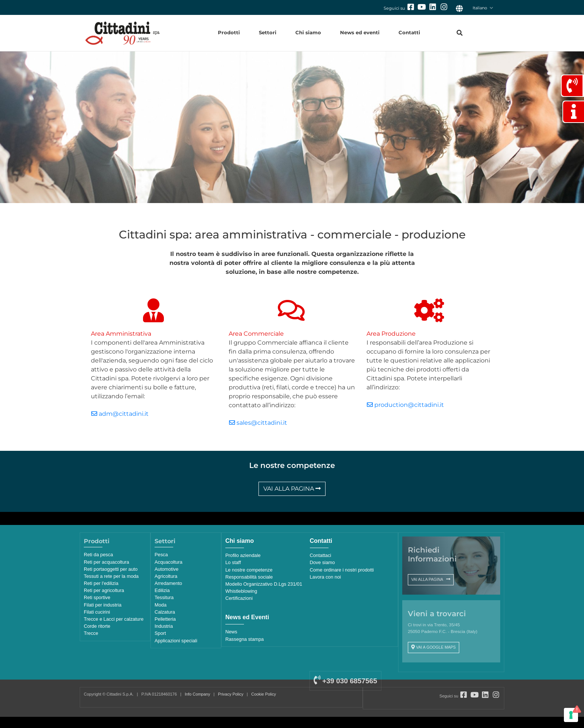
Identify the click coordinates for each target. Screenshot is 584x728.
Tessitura (164, 597)
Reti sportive (97, 597)
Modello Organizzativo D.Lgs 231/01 (264, 584)
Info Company (197, 694)
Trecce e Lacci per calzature (114, 619)
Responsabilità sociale (249, 577)
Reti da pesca (98, 555)
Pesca (161, 555)
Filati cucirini (97, 612)
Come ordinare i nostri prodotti (342, 570)
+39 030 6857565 (345, 681)
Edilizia (162, 590)
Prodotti (229, 32)
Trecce (91, 633)
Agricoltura (166, 576)
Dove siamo (323, 562)
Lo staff (233, 562)
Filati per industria (103, 605)
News (231, 632)
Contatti (409, 32)
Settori (268, 32)
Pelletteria (165, 619)
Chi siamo (308, 32)
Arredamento (168, 583)
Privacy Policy (231, 694)
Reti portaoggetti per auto (111, 569)
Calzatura (165, 612)
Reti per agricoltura (104, 590)
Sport (160, 633)
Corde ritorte (97, 626)
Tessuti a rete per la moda (111, 576)
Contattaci (321, 555)
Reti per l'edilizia (101, 583)
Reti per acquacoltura (107, 562)
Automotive (166, 569)
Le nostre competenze (249, 570)
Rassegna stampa (245, 639)
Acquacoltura (169, 562)
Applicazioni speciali (176, 641)
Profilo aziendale (243, 555)
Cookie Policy (264, 694)
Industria (164, 626)
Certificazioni (239, 598)
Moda (161, 605)
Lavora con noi (326, 577)
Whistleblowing (241, 591)
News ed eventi (360, 32)
